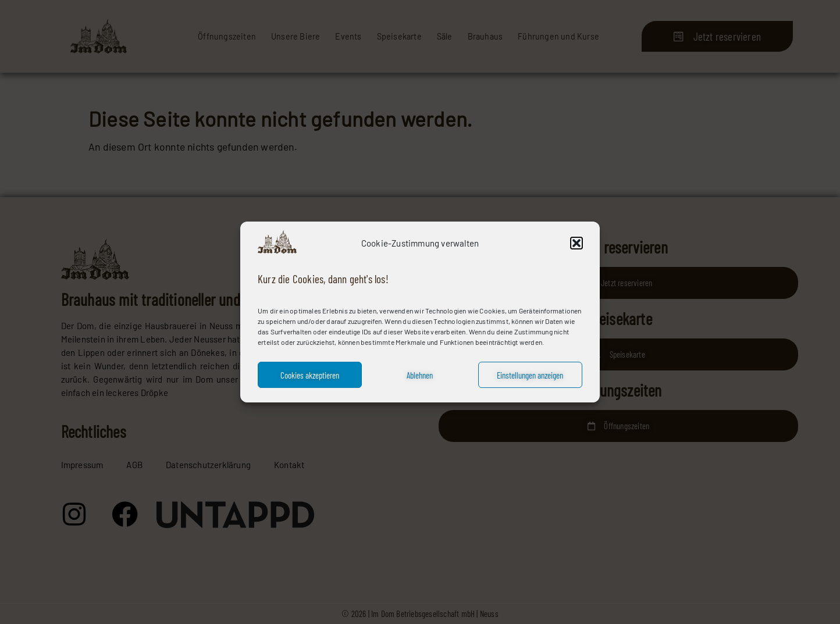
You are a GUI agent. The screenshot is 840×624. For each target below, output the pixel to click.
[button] (576, 243)
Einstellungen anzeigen (530, 375)
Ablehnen (420, 375)
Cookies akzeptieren (310, 375)
